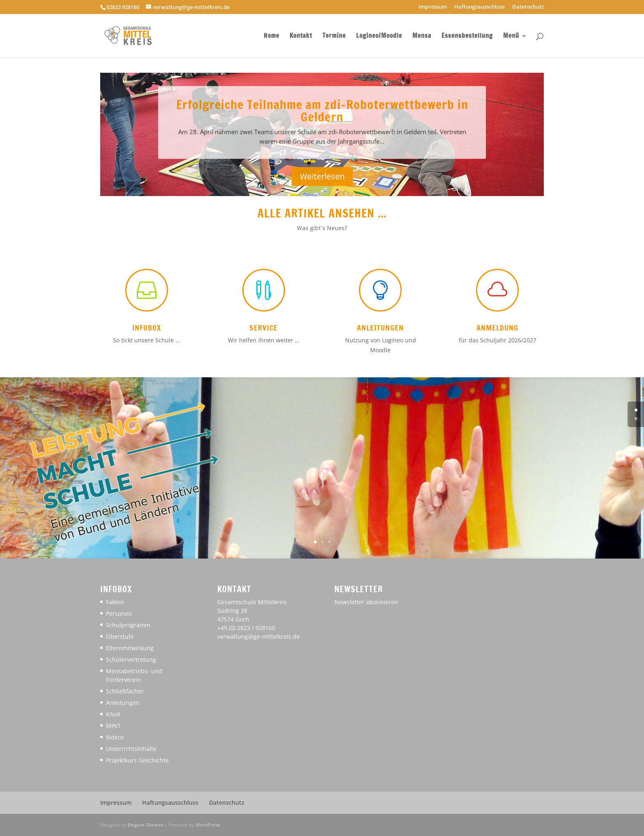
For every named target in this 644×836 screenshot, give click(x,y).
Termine (334, 36)
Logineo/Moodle (379, 36)
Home (271, 36)
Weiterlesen (322, 184)
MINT (113, 726)
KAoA (113, 714)
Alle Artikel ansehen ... (322, 213)
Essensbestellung (467, 36)
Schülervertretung (131, 659)
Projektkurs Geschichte (137, 760)
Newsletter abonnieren (366, 602)
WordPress (208, 825)
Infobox (147, 328)
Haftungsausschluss (480, 7)
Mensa (422, 36)
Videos (115, 737)
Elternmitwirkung (130, 648)
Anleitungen (380, 328)
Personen (119, 613)
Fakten (115, 602)
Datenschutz (528, 7)
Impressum (433, 7)
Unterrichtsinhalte (131, 749)
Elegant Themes (146, 825)
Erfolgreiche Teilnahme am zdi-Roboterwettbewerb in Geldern (322, 117)
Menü (511, 36)
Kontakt (301, 36)
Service (263, 328)
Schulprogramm (128, 625)
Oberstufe (120, 636)
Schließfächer (125, 691)
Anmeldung (497, 328)
